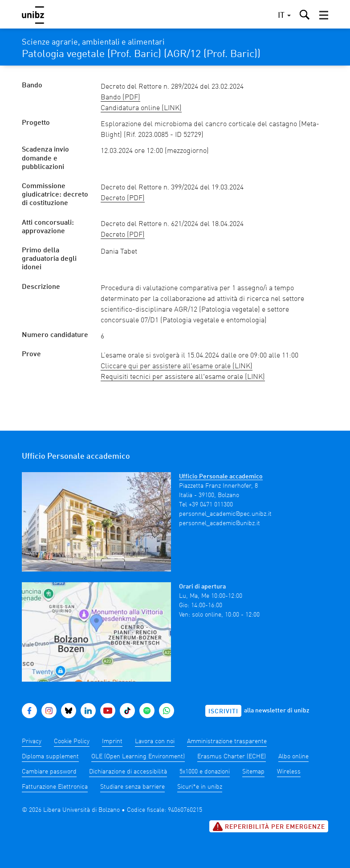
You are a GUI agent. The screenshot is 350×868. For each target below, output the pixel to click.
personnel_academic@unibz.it (220, 523)
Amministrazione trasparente (227, 741)
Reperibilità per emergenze (269, 827)
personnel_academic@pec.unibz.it (225, 514)
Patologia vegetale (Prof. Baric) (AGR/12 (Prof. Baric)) (141, 54)
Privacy (32, 741)
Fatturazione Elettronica (55, 787)
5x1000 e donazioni (205, 772)
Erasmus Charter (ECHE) (232, 757)
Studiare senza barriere (132, 787)
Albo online (293, 757)
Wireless (289, 772)
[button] (324, 15)
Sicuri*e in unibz (200, 787)
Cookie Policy (72, 741)
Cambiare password (49, 772)
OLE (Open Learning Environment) (138, 757)
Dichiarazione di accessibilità (128, 772)
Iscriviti (223, 712)
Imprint (112, 741)
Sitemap (253, 772)
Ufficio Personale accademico (221, 477)
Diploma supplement (50, 757)
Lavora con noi (155, 741)
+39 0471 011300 (211, 505)
